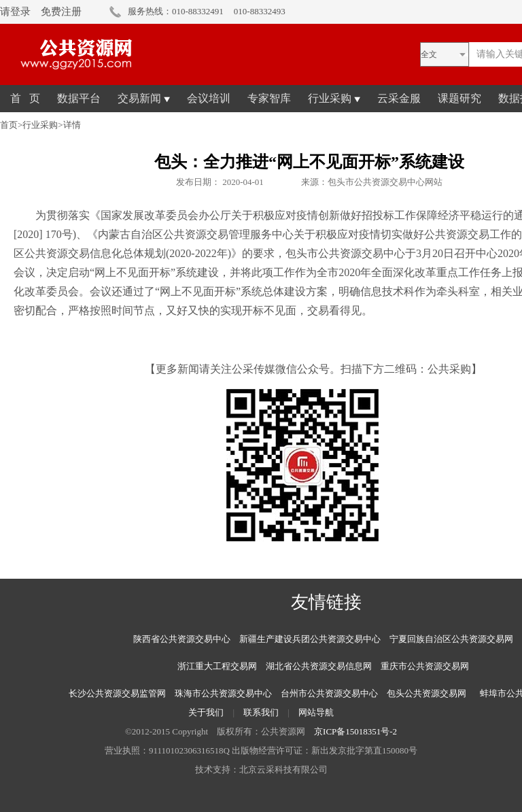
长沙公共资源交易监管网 (117, 693)
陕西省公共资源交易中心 (182, 639)
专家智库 (269, 98)
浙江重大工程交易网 (217, 666)
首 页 (25, 98)
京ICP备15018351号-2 (355, 731)
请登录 (15, 12)
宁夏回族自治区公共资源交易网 (451, 639)
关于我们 (206, 712)
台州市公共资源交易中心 (329, 693)
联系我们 (261, 712)
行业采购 (334, 98)
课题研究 (459, 98)
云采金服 (399, 98)
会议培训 (209, 98)
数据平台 (79, 98)
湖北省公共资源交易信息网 (319, 666)
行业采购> (42, 125)
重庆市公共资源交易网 (425, 666)
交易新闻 (144, 98)
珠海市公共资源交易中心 (223, 693)
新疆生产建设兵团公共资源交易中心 (310, 639)
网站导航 (316, 712)
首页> (11, 125)
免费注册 (61, 12)
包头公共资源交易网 (427, 693)
